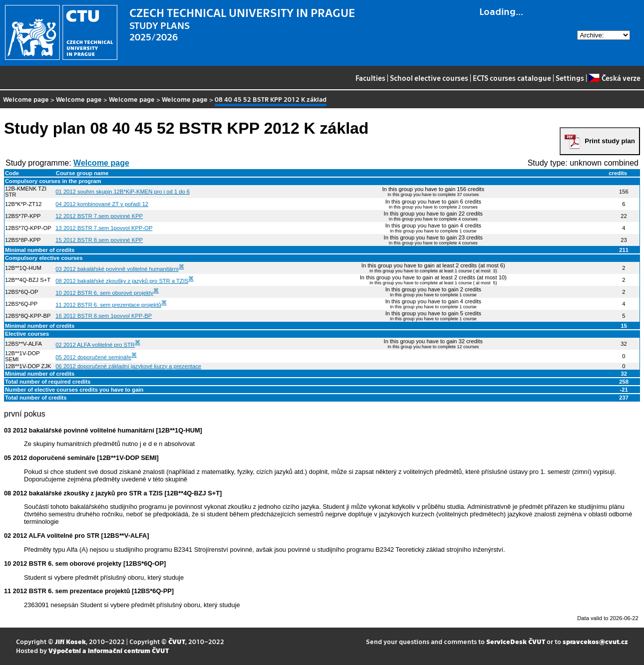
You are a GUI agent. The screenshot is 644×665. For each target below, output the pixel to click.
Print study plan (610, 141)
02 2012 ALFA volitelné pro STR (95, 345)
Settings (570, 78)
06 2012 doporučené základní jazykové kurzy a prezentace (128, 366)
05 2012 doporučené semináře (93, 357)
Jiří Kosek (70, 641)
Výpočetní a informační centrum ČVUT (109, 650)
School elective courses (429, 78)
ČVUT (177, 641)
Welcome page (26, 99)
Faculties (370, 78)
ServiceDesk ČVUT (516, 641)
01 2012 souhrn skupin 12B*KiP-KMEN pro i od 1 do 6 (123, 192)
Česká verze (614, 78)
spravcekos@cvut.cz (595, 641)
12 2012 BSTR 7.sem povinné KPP (99, 216)
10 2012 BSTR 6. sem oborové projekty (104, 293)
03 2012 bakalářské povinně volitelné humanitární (117, 269)
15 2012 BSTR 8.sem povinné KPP (99, 240)
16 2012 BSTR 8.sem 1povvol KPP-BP (104, 316)
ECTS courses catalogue (512, 78)
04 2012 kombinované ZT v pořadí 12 (102, 204)
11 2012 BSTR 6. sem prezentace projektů (108, 305)
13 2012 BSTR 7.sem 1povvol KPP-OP (104, 228)
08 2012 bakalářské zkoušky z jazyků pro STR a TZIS (122, 281)
